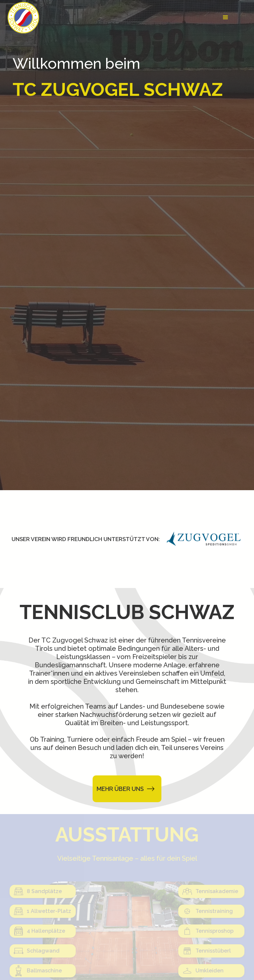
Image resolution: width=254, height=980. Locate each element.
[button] (226, 18)
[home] (23, 18)
